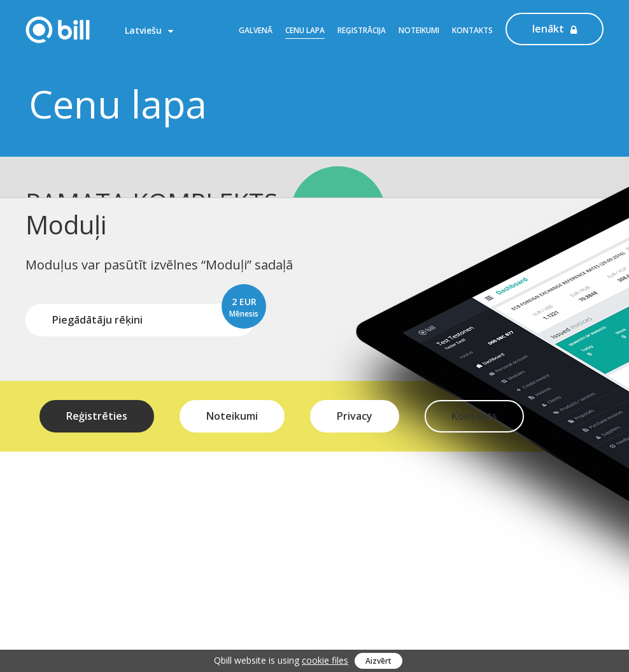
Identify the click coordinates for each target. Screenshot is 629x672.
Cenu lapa (305, 30)
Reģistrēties (97, 393)
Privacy (355, 393)
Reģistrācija (362, 30)
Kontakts (472, 30)
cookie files (325, 660)
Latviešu (149, 30)
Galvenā (256, 30)
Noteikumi (419, 30)
